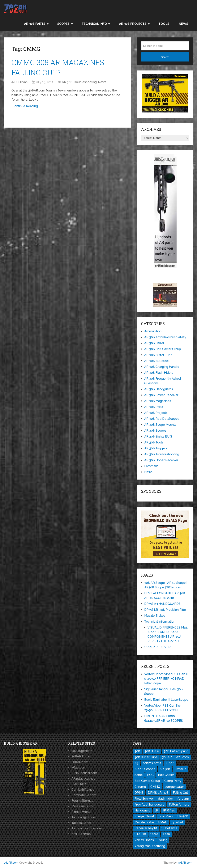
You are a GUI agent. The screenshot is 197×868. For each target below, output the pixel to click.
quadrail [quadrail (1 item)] (177, 822)
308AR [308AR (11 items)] (167, 757)
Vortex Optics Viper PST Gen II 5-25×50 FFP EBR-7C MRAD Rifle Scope (166, 679)
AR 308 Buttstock (157, 361)
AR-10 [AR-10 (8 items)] (170, 763)
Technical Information (160, 622)
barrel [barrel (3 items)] (139, 775)
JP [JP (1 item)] (156, 810)
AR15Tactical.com (84, 773)
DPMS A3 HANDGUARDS (162, 604)
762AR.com (11, 863)
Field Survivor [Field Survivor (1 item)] (144, 799)
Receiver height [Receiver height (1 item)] (146, 828)
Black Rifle (79, 784)
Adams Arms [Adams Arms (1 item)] (152, 763)
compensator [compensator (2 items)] (174, 787)
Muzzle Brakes (155, 616)
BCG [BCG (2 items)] (150, 775)
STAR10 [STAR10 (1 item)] (140, 834)
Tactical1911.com (84, 817)
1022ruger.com (82, 751)
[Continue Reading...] (26, 106)
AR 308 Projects (133, 24)
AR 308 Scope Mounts (160, 425)
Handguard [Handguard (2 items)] (142, 810)
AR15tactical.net (83, 779)
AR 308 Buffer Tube (158, 355)
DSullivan (21, 82)
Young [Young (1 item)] (163, 840)
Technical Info (94, 24)
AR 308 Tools (154, 442)
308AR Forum (81, 756)
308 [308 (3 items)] (137, 751)
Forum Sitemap (82, 801)
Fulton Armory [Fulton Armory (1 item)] (179, 804)
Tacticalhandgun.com (87, 828)
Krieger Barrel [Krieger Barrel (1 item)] (144, 816)
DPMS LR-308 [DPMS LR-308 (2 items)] (158, 793)
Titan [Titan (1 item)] (166, 834)
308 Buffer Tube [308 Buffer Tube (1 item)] (146, 757)
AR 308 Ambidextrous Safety (165, 337)
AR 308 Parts (35, 24)
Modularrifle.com (84, 806)
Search (165, 57)
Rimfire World (81, 812)
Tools (164, 24)
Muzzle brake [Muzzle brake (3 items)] (144, 822)
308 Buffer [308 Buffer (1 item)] (152, 751)
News (184, 24)
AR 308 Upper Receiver (161, 460)
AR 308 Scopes (155, 431)
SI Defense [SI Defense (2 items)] (169, 828)
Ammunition (153, 331)
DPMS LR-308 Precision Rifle (165, 610)
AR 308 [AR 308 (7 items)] (165, 769)
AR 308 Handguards (159, 389)
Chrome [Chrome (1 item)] (140, 787)
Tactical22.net (81, 823)
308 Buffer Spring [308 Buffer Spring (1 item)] (176, 751)
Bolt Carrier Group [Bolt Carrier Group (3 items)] (147, 781)
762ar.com (79, 767)
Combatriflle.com (84, 795)
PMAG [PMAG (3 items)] (163, 822)
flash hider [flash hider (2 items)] (166, 799)
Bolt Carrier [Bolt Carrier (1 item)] (166, 775)
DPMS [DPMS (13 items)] (139, 793)
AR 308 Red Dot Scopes (162, 419)
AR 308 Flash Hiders (159, 373)
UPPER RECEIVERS (158, 647)
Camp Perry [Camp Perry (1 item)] (173, 781)
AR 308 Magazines (158, 401)
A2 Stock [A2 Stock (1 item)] (183, 757)
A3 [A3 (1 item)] (136, 763)
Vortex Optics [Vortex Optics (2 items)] (144, 840)
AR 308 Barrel (154, 343)
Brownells (151, 466)
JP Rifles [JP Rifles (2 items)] (169, 810)
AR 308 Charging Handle (162, 367)
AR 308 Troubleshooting (79, 82)
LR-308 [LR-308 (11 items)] (183, 816)
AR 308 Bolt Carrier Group (163, 349)
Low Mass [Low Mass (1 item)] (166, 816)
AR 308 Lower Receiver (161, 395)
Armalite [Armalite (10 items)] (180, 769)
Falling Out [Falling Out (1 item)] (180, 793)
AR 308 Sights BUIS (158, 436)
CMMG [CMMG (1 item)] (155, 787)
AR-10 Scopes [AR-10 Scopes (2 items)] (145, 769)
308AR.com (80, 762)
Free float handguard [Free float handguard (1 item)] (150, 804)
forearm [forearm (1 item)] (183, 799)
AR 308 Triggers (156, 448)
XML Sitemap (81, 834)
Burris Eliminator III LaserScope (166, 700)
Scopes (63, 24)
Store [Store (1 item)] (154, 834)
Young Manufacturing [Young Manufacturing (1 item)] (150, 846)
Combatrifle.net (83, 790)
